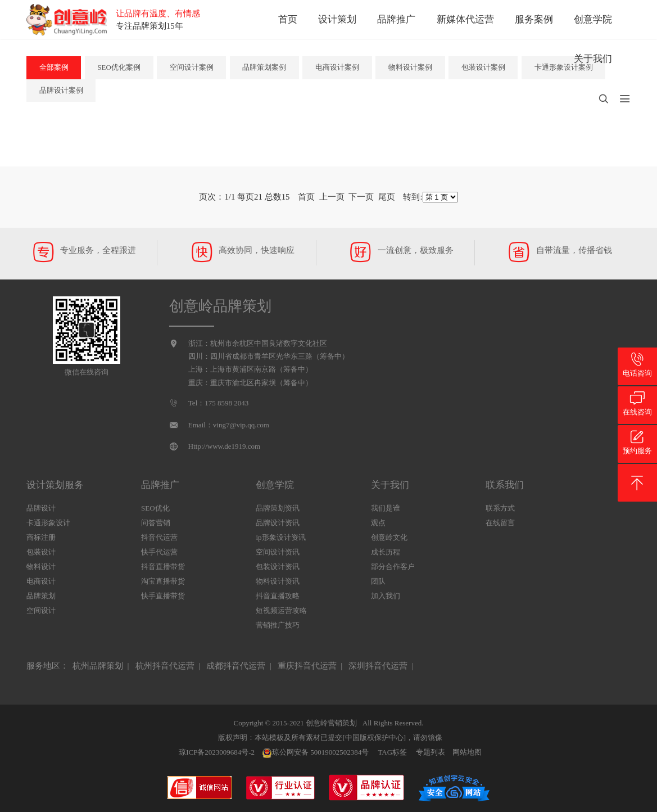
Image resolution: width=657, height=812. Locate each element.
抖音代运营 (159, 537)
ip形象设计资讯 (280, 537)
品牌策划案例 (264, 67)
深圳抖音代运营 (378, 666)
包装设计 (41, 552)
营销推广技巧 (278, 625)
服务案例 (534, 19)
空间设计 (41, 610)
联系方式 (500, 508)
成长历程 (386, 552)
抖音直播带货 (163, 567)
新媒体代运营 (465, 19)
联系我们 (505, 485)
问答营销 (156, 523)
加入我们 (386, 596)
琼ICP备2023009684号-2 (217, 752)
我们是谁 (386, 508)
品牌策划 (41, 596)
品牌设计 (41, 508)
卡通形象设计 (48, 523)
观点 (378, 523)
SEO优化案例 (119, 67)
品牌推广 (396, 19)
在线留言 (500, 523)
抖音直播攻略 (278, 596)
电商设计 (41, 581)
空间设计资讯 (278, 552)
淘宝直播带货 (163, 581)
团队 (378, 581)
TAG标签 (392, 752)
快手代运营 (159, 552)
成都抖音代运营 (236, 666)
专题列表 (431, 752)
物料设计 (41, 567)
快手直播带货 (163, 596)
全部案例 (54, 67)
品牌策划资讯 (278, 508)
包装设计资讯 (278, 567)
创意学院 (593, 19)
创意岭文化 (389, 537)
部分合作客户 (393, 567)
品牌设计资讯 (278, 523)
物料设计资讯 (278, 581)
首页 (288, 19)
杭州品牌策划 (98, 666)
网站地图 (467, 752)
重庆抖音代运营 (307, 666)
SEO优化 (155, 508)
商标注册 (41, 537)
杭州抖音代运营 (165, 666)
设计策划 (337, 19)
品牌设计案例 (61, 90)
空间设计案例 (192, 67)
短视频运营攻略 (281, 610)
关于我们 (593, 59)
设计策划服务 (55, 485)
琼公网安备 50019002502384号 (315, 753)
